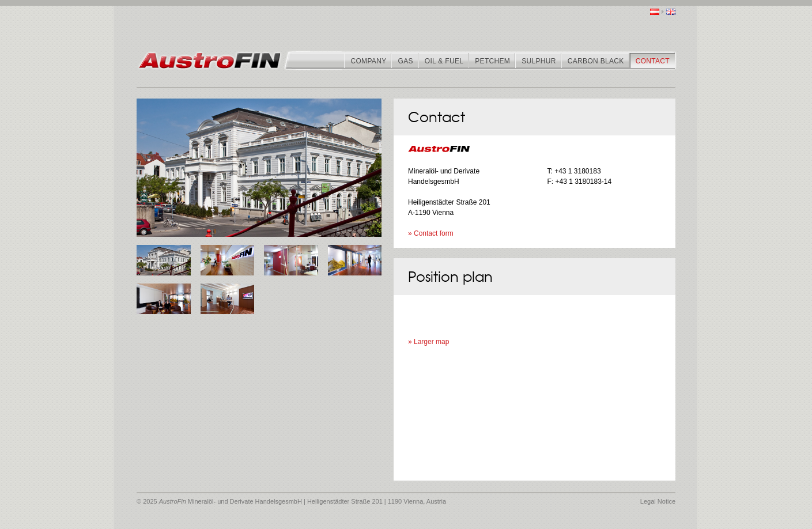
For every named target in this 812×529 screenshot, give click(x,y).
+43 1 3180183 (577, 171)
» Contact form (431, 233)
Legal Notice (658, 501)
